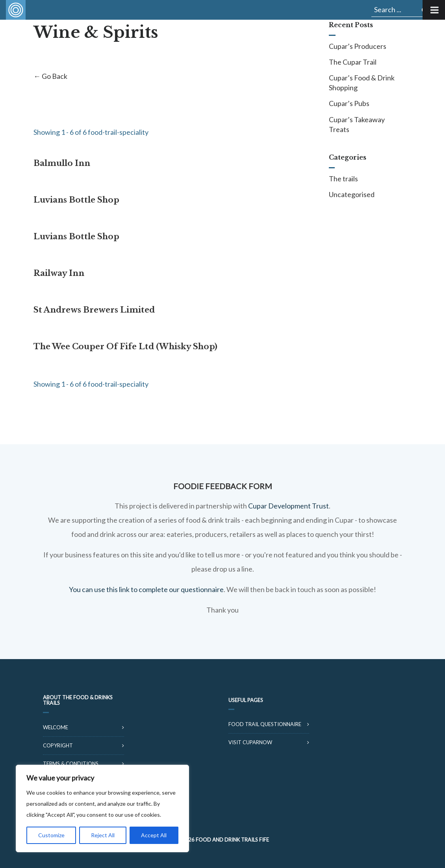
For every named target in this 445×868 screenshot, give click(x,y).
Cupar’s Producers (358, 46)
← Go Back (50, 76)
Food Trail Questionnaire (265, 724)
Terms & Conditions (71, 764)
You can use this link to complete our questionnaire (146, 589)
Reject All (103, 835)
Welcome (56, 727)
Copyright (58, 745)
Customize (51, 835)
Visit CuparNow (250, 742)
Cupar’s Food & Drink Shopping (362, 83)
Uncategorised (352, 194)
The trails (343, 179)
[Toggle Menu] (434, 10)
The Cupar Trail (353, 62)
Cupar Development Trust (288, 506)
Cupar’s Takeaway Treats (357, 124)
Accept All (154, 835)
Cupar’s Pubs (349, 103)
